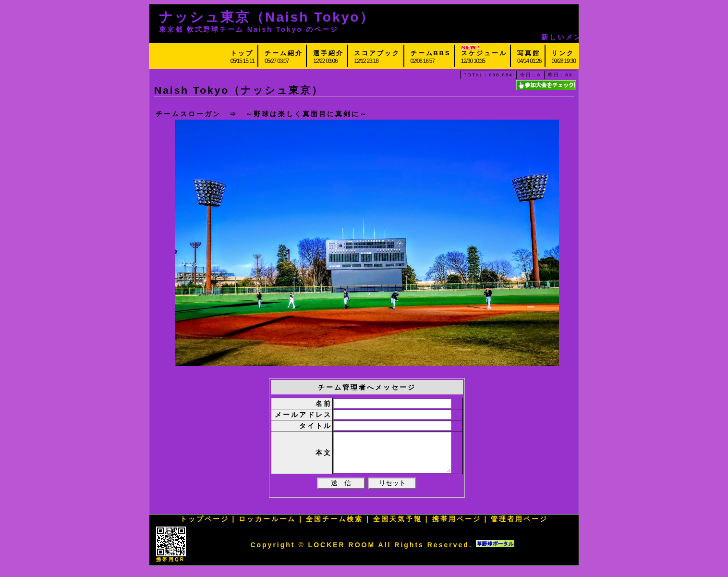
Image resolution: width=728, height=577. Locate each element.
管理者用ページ (519, 526)
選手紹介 (328, 53)
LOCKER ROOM (342, 552)
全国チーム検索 (334, 526)
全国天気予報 (398, 526)
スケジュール (484, 53)
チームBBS (431, 53)
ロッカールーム (267, 526)
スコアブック (377, 53)
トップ (242, 53)
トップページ (205, 526)
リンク (563, 53)
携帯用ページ (457, 526)
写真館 (529, 53)
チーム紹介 (284, 53)
